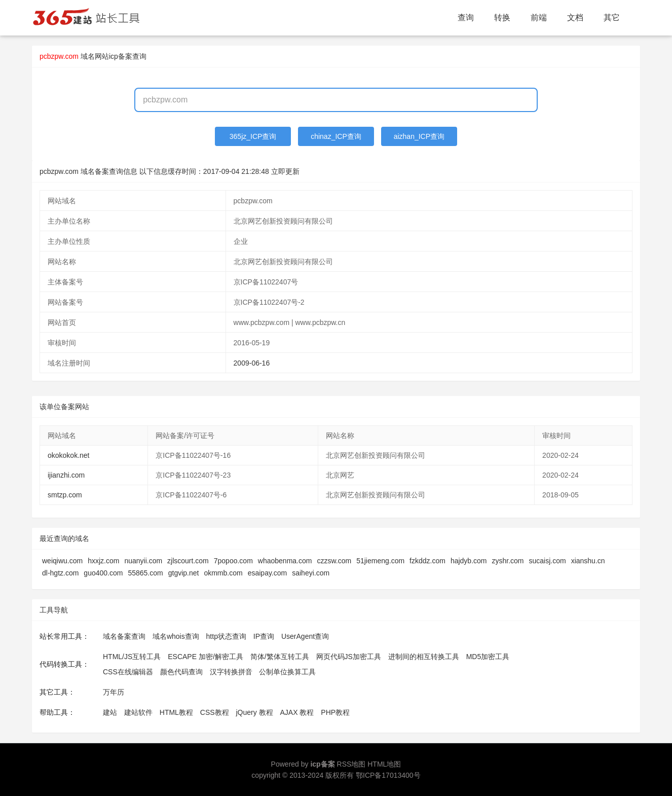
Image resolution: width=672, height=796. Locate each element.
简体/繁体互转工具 (280, 657)
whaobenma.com (285, 561)
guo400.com (103, 573)
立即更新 (285, 171)
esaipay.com (268, 573)
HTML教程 (176, 712)
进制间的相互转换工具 (424, 657)
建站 (110, 712)
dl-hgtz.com (60, 573)
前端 (539, 17)
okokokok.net (69, 455)
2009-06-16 (252, 363)
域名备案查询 (124, 636)
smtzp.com (65, 495)
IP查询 (264, 636)
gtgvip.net (184, 573)
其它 (612, 17)
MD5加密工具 (488, 657)
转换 (502, 17)
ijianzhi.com (66, 475)
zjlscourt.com (188, 561)
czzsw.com (334, 561)
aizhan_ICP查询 (419, 136)
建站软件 (138, 712)
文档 (575, 17)
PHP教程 (335, 712)
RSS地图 (351, 764)
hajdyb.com (469, 561)
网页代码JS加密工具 (349, 657)
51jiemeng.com (380, 561)
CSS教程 (215, 712)
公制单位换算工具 (287, 672)
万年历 (114, 692)
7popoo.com (233, 561)
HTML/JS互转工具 (132, 657)
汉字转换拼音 (231, 672)
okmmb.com (223, 573)
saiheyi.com (311, 573)
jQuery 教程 (254, 712)
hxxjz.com (103, 561)
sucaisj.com (548, 561)
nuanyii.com (143, 561)
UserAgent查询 (305, 636)
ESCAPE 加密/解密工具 (206, 657)
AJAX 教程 (297, 712)
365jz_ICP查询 (253, 136)
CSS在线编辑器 (128, 672)
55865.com (145, 573)
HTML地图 (384, 764)
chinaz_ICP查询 (336, 136)
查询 (466, 17)
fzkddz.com (427, 561)
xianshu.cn (588, 561)
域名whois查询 (176, 636)
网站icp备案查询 (121, 56)
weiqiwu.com (62, 561)
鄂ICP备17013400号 (388, 775)
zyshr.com (508, 561)
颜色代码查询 (181, 672)
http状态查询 (226, 636)
